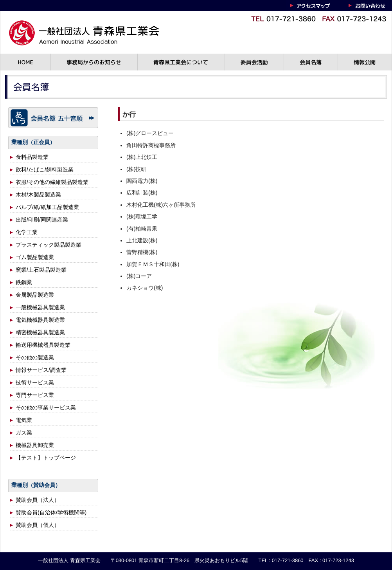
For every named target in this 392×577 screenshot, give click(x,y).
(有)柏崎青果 (142, 229)
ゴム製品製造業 (35, 257)
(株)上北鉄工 (142, 157)
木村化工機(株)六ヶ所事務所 (161, 205)
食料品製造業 (32, 157)
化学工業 (27, 232)
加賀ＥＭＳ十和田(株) (153, 264)
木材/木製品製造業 (38, 195)
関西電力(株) (142, 181)
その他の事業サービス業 (46, 408)
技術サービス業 (35, 382)
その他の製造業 (35, 357)
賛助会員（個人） (38, 525)
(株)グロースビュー (150, 133)
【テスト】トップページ (46, 458)
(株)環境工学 (142, 216)
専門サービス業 (35, 395)
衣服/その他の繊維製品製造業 (52, 182)
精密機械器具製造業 (40, 332)
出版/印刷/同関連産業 (42, 220)
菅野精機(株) (142, 252)
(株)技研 (136, 169)
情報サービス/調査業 (41, 370)
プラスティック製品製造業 (49, 245)
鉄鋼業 (24, 282)
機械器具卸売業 (35, 445)
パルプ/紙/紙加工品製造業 (47, 207)
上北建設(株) (142, 240)
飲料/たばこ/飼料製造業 (45, 169)
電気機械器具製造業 (40, 320)
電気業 (24, 420)
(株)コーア (139, 276)
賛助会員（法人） (38, 500)
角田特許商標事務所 (151, 145)
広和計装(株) (142, 193)
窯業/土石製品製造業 (41, 270)
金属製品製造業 (35, 295)
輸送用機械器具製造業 (43, 345)
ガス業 (24, 433)
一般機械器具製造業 (40, 307)
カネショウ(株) (145, 288)
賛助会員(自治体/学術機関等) (51, 512)
